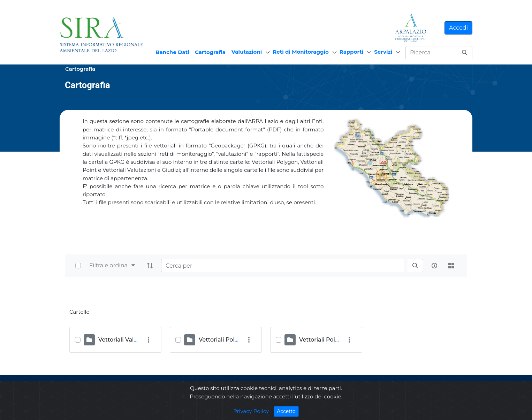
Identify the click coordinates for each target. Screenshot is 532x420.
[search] (415, 266)
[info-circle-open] (434, 266)
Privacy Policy (251, 411)
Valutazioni (247, 52)
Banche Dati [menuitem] (172, 52)
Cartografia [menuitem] (210, 52)
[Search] (283, 266)
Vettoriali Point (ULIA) (329, 340)
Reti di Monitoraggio (301, 52)
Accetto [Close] (288, 411)
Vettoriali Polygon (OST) (232, 340)
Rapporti (351, 52)
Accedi (458, 28)
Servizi (383, 52)
